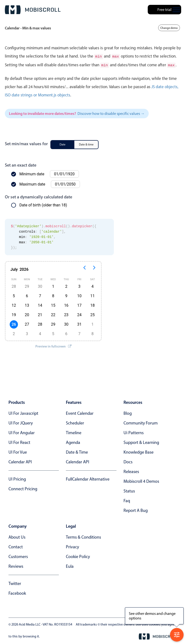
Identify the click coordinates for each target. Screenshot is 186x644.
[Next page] (94, 269)
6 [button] (27, 295)
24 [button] (79, 314)
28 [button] (14, 285)
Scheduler (75, 422)
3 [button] (79, 285)
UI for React (19, 441)
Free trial (164, 10)
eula (70, 565)
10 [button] (79, 295)
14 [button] (40, 304)
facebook (17, 592)
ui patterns (134, 432)
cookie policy (78, 556)
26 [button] (14, 323)
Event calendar (80, 412)
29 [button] (27, 285)
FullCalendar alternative (88, 478)
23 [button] (66, 314)
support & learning (141, 441)
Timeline (74, 432)
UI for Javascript (23, 412)
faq (127, 500)
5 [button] (14, 295)
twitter (15, 583)
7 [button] (40, 295)
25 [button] (93, 314)
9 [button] (66, 295)
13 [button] (27, 304)
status (129, 490)
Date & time (77, 451)
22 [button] (53, 314)
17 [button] (79, 304)
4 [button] (92, 285)
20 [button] (27, 314)
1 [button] (53, 285)
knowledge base (139, 451)
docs (128, 461)
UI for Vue (18, 451)
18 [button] (93, 304)
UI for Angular (22, 432)
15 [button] (53, 304)
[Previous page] (85, 269)
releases (131, 471)
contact (16, 546)
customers (18, 556)
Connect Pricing (23, 488)
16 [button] (66, 304)
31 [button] (79, 323)
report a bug (136, 509)
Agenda (73, 441)
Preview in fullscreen (53, 345)
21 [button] (40, 314)
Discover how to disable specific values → (111, 113)
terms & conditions (83, 536)
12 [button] (14, 304)
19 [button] (14, 314)
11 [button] (93, 295)
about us (17, 536)
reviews (16, 565)
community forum (141, 422)
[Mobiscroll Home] (33, 10)
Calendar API (20, 461)
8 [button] (53, 295)
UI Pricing (17, 478)
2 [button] (66, 285)
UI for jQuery (21, 422)
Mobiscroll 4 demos (141, 480)
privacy (72, 546)
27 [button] (27, 323)
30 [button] (40, 285)
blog (128, 412)
